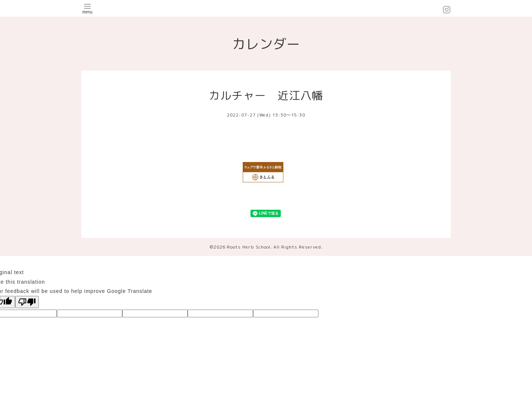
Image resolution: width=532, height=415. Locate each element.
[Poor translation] (27, 302)
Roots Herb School (249, 247)
